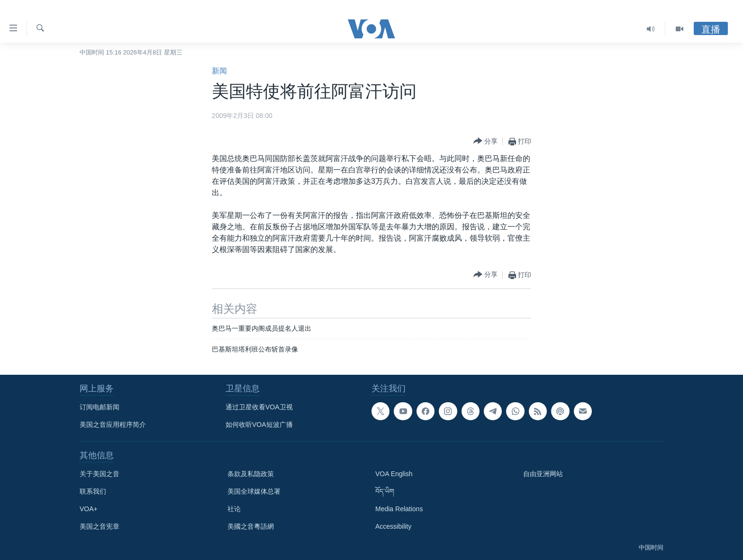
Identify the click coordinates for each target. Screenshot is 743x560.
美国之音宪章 (100, 526)
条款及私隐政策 (251, 474)
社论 (234, 509)
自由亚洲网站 (543, 474)
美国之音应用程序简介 (113, 425)
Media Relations (399, 509)
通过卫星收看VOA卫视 (259, 407)
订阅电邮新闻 (100, 407)
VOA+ (89, 509)
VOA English (394, 474)
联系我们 (93, 491)
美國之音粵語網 (251, 526)
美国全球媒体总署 (254, 491)
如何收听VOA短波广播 (259, 425)
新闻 (219, 71)
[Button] (485, 141)
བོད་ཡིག (385, 491)
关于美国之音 (100, 474)
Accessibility (393, 526)
